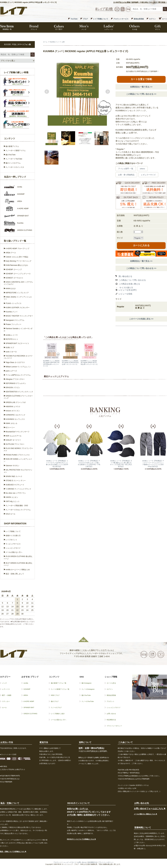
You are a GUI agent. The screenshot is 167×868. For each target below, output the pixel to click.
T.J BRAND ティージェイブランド (18, 489)
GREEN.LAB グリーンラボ (16, 402)
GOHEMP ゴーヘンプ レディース (18, 274)
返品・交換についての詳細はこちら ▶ (13, 851)
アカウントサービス (121, 19)
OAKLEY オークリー (13, 440)
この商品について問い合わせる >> (141, 94)
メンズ (4, 683)
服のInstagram (86, 683)
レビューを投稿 (125, 294)
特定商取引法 (111, 720)
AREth (26, 695)
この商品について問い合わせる (132, 280)
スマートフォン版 (24, 44)
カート (164, 19)
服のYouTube (11, 155)
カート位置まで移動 (141, 79)
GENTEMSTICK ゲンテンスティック (19, 392)
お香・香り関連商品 (126, 175)
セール (4, 707)
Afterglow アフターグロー (15, 379)
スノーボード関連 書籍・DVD (17, 506)
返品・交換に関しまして (15, 574)
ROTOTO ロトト (12, 339)
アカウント (111, 701)
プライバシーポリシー (114, 726)
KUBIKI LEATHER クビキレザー (18, 308)
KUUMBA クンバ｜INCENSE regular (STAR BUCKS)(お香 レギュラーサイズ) (70, 362)
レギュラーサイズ (148, 175)
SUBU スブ (10, 348)
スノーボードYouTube (14, 159)
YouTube (74, 19)
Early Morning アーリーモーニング (18, 261)
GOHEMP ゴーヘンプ (14, 270)
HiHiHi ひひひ (11, 289)
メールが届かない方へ (14, 552)
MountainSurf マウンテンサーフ (17, 432)
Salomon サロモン (12, 466)
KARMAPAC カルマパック (15, 415)
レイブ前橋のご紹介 (58, 714)
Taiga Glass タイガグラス (15, 362)
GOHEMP (27, 689)
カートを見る (111, 683)
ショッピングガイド (13, 548)
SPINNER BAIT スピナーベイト (17, 343)
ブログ (85, 19)
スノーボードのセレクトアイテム (18, 510)
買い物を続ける (125, 276)
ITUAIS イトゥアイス (13, 303)
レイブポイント (11, 540)
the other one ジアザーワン (16, 493)
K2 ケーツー (10, 428)
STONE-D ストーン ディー (16, 481)
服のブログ (55, 701)
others (142, 169)
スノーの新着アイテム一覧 (60, 689)
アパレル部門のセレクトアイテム (18, 375)
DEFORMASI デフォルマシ (16, 383)
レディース (6, 689)
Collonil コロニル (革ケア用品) (17, 257)
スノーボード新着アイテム (16, 151)
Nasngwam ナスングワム (15, 320)
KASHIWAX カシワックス (15, 419)
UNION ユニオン (12, 497)
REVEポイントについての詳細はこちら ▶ (81, 839)
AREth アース (11, 253)
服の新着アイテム (12, 146)
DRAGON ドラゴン (13, 388)
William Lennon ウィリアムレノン (18, 367)
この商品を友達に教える (129, 284)
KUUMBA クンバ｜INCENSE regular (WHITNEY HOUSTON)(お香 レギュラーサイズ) (51, 363)
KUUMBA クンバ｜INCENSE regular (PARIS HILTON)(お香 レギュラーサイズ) (89, 362)
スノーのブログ (56, 707)
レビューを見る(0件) (128, 290)
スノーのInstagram (88, 689)
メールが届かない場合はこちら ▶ (146, 814)
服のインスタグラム (13, 163)
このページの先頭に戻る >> (141, 319)
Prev (47, 92)
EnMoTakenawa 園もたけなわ (17, 265)
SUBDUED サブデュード (15, 485)
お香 (63, 42)
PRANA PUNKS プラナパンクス (18, 455)
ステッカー (6, 701)
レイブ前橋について (101, 19)
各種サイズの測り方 (13, 536)
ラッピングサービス (13, 544)
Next (108, 92)
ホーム (45, 42)
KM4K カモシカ (11, 423)
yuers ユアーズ (11, 371)
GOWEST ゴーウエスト (14, 278)
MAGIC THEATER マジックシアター (19, 316)
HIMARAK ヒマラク (13, 407)
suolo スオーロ (11, 352)
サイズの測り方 (126, 288)
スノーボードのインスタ (15, 167)
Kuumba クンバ (55, 42)
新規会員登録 (139, 19)
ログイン (152, 19)
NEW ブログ (55, 695)
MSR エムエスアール (13, 436)
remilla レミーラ (12, 335)
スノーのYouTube (88, 701)
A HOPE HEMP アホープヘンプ (17, 249)
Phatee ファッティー (13, 324)
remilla (26, 683)
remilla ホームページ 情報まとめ (18, 570)
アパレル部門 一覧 (126, 169)
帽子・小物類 (7, 695)
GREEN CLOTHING (30, 714)
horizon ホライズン (13, 411)
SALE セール (10, 514)
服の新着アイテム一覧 (59, 683)
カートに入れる (141, 245)
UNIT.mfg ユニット (13, 501)
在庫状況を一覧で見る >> (141, 87)
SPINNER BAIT (29, 707)
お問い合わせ (111, 714)
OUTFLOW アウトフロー (15, 444)
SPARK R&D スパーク (14, 476)
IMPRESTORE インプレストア (17, 293)
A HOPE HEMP (29, 701)
